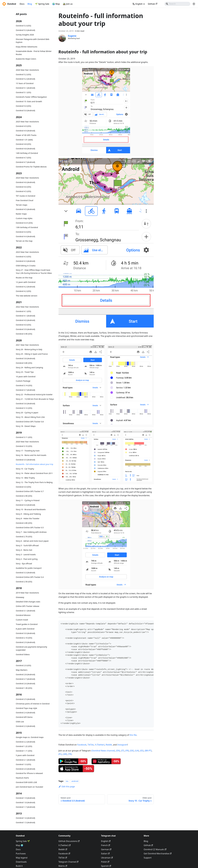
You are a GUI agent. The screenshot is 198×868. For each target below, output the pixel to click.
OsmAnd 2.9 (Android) (26, 642)
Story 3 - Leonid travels (26, 554)
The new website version (27, 296)
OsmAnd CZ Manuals (155, 849)
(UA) (137, 751)
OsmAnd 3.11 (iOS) (24, 437)
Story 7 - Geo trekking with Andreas (31, 532)
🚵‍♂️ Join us (68, 4)
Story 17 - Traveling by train (28, 451)
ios (67, 781)
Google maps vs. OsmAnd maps (30, 737)
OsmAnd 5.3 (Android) (26, 30)
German (106, 849)
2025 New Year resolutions (27, 122)
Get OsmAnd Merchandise (158, 854)
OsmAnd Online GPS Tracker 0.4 (30, 577)
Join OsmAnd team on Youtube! (30, 787)
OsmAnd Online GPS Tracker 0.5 (30, 528)
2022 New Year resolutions (27, 307)
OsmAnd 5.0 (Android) (26, 110)
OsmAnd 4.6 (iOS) (24, 187)
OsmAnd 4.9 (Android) (26, 131)
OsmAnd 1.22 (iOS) (24, 746)
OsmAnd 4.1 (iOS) (24, 311)
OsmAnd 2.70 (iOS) (24, 537)
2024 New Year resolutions (27, 178)
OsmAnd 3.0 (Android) (26, 633)
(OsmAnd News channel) (103, 751)
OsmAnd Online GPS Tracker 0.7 (30, 491)
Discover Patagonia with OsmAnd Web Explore (33, 41)
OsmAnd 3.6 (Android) (26, 404)
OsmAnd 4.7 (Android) (26, 162)
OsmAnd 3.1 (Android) (26, 611)
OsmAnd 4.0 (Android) (26, 320)
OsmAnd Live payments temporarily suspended (32, 648)
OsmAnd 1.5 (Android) (26, 822)
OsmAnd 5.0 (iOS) (24, 106)
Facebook (82, 745)
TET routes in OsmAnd (26, 196)
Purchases (21, 854)
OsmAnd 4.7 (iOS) (24, 158)
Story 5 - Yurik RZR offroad (27, 545)
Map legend (22, 858)
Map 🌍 (20, 845)
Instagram (122, 745)
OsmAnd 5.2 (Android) (26, 79)
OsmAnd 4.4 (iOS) (24, 232)
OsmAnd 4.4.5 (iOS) (24, 223)
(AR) (65, 754)
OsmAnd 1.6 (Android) (26, 818)
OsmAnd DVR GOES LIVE (26, 782)
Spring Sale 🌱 (23, 841)
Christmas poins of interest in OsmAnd (33, 704)
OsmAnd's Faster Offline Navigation (31, 97)
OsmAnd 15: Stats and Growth (29, 101)
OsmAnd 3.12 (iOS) (24, 408)
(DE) (132, 751)
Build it (19, 866)
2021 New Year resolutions (27, 345)
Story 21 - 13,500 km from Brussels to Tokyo (35, 399)
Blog (30, 4)
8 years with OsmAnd (25, 629)
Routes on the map (24, 278)
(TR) (70, 754)
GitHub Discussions (69, 841)
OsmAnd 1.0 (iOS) (24, 764)
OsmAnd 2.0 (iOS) (24, 665)
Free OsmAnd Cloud (25, 200)
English (106, 841)
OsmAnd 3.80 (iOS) (24, 363)
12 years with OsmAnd (26, 282)
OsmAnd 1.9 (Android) (26, 798)
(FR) (127, 751)
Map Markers (22, 670)
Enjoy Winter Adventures (27, 47)
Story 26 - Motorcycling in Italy (29, 349)
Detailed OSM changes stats (28, 602)
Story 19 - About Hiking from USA (30, 417)
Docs (22, 4)
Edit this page (67, 787)
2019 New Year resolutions (27, 593)
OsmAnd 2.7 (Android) (26, 679)
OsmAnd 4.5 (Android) (26, 209)
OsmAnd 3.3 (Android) (26, 573)
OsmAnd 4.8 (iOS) (24, 144)
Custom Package (23, 381)
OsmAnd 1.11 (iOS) (24, 751)
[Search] (177, 4)
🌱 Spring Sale (42, 4)
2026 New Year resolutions (27, 70)
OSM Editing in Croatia (26, 266)
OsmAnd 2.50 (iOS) (24, 582)
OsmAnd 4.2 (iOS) (24, 291)
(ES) (142, 751)
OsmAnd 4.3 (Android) (26, 261)
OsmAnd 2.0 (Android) (26, 769)
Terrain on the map (24, 241)
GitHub (153, 4)
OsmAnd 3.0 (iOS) (24, 487)
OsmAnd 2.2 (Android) (26, 742)
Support (148, 858)
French (106, 845)
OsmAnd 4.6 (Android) (26, 182)
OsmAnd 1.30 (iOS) (24, 688)
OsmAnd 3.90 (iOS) (24, 334)
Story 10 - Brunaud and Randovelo (31, 509)
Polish (105, 862)
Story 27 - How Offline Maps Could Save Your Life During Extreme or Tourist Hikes (34, 272)
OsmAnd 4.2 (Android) (26, 287)
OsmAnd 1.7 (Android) (26, 807)
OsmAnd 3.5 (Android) (26, 460)
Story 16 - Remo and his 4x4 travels (31, 455)
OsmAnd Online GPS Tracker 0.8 (30, 422)
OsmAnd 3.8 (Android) (26, 358)
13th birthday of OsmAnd (27, 227)
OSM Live (20, 722)
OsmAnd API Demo (24, 717)
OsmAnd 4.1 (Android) (26, 316)
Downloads (21, 862)
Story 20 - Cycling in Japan (27, 413)
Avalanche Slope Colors (26, 59)
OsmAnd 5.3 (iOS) (24, 26)
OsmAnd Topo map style (27, 708)
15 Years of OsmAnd (25, 83)
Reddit (109, 745)
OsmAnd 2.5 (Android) (26, 699)
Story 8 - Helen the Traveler (28, 518)
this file (133, 735)
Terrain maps (22, 205)
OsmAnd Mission (23, 615)
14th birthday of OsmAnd (27, 153)
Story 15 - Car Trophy (25, 469)
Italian (105, 854)
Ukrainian (107, 858)
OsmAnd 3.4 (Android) (26, 505)
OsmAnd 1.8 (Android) (26, 802)
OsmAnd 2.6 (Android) (26, 684)
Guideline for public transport (29, 568)
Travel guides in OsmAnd (27, 624)
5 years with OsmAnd (25, 755)
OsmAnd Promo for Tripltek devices (31, 167)
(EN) (118, 751)
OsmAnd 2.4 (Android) (26, 713)
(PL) (60, 754)
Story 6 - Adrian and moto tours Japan (32, 541)
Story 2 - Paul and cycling (27, 559)
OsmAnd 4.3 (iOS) (24, 257)
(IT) (123, 751)
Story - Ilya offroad (24, 564)
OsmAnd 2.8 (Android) (26, 674)
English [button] (137, 4)
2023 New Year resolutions (27, 252)
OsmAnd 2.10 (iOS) (24, 638)
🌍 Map (56, 4)
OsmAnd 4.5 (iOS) (24, 191)
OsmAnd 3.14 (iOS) (24, 385)
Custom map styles (24, 218)
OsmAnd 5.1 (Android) (26, 88)
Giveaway (20, 597)
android (75, 781)
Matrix (63, 866)
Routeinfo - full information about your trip (35, 464)
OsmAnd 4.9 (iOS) (24, 126)
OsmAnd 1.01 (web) (24, 140)
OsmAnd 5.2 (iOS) (24, 74)
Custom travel (22, 620)
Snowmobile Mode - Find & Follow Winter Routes (34, 53)
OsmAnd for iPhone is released (29, 773)
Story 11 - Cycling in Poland (28, 500)
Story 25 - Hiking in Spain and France (32, 354)
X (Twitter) (100, 745)
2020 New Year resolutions (27, 442)
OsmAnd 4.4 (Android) (26, 236)
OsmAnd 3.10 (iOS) (24, 446)
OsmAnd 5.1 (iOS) (24, 92)
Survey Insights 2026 (25, 35)
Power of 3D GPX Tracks (26, 135)
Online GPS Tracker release (28, 606)
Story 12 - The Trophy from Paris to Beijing (34, 482)
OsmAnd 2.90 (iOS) (24, 496)
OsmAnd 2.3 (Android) (26, 726)
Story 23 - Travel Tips (25, 372)
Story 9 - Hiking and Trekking (28, 514)
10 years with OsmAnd (26, 377)
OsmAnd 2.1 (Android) (26, 760)
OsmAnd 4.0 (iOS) (24, 325)
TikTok (91, 745)
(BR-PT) (148, 751)
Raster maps (21, 214)
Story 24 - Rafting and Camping (29, 367)
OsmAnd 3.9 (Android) (26, 329)
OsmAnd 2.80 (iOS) (24, 523)
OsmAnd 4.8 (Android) (26, 149)
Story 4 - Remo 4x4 (24, 550)
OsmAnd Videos (23, 654)
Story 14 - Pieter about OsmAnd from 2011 (34, 473)
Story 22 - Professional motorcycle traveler (34, 394)
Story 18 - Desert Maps (26, 426)
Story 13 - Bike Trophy (25, 478)
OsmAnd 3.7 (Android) (26, 390)
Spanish (106, 866)
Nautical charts (22, 778)
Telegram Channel (68, 862)
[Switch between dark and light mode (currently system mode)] (194, 4)
